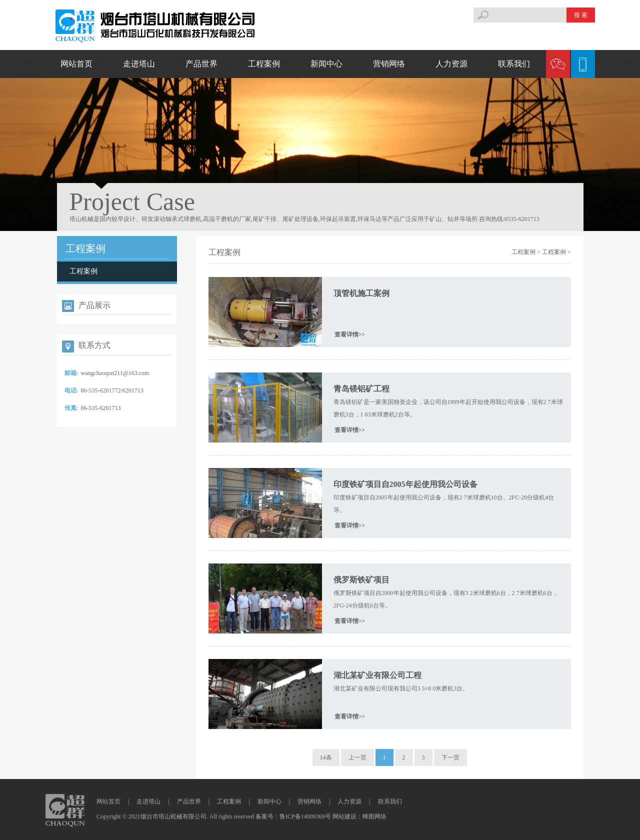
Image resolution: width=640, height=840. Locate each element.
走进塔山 (139, 64)
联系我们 (514, 64)
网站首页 (76, 64)
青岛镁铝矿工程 (361, 389)
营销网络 (389, 64)
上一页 (357, 757)
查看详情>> (350, 334)
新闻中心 (326, 64)
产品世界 (201, 64)
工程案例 (264, 64)
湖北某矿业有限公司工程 (377, 675)
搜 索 (581, 15)
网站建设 (344, 816)
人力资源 (451, 64)
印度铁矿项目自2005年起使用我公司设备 (405, 484)
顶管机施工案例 (361, 293)
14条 (326, 757)
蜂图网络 (374, 816)
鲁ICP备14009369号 (305, 816)
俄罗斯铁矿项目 (361, 580)
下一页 (450, 757)
